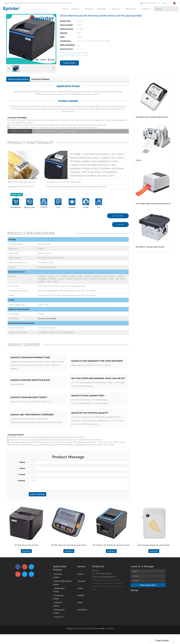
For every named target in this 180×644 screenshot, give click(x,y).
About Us (115, 8)
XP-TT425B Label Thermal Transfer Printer (151, 204)
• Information (59, 620)
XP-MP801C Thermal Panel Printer (148, 247)
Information (130, 8)
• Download (58, 606)
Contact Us (146, 8)
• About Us (58, 613)
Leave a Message (37, 503)
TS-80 (138, 160)
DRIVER (120, 225)
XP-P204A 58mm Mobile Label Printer (150, 117)
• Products (58, 584)
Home (65, 8)
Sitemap (134, 601)
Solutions (89, 8)
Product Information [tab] (18, 79)
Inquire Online (69, 63)
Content (21, 489)
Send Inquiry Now (148, 595)
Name (22, 471)
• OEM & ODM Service (62, 592)
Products (75, 8)
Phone (22, 477)
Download (101, 8)
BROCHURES (118, 216)
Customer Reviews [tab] (40, 79)
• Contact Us (58, 627)
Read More (26, 561)
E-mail (21, 483)
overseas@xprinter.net (106, 587)
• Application (59, 599)
